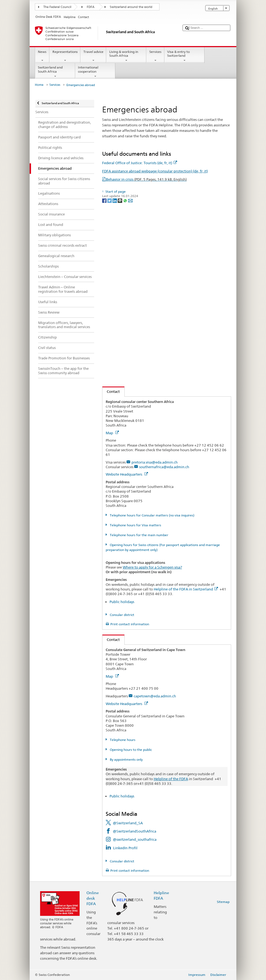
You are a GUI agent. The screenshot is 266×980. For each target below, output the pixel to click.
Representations (65, 56)
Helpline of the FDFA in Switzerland (186, 589)
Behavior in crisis (146, 179)
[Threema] (120, 201)
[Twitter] (110, 201)
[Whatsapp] (126, 201)
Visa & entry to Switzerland (184, 56)
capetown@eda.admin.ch (155, 696)
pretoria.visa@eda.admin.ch (155, 462)
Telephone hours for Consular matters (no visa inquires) (152, 515)
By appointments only (126, 759)
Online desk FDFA (93, 898)
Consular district (122, 615)
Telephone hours (122, 740)
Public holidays (122, 602)
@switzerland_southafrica (135, 839)
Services (155, 56)
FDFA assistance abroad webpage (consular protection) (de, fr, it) (155, 171)
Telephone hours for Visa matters (135, 525)
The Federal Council (57, 7)
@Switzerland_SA (128, 823)
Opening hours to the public (130, 750)
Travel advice (93, 56)
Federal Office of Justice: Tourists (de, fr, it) (140, 163)
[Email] (130, 201)
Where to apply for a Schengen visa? (152, 567)
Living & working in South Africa (126, 56)
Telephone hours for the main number (139, 535)
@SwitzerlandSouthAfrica (135, 831)
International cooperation (95, 72)
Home (39, 85)
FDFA (91, 7)
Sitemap (223, 902)
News (42, 56)
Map (112, 433)
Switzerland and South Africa (55, 72)
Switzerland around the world (131, 7)
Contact (111, 391)
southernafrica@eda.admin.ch (164, 467)
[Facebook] (105, 201)
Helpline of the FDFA (171, 779)
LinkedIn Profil (125, 848)
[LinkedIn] (115, 201)
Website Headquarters (127, 474)
